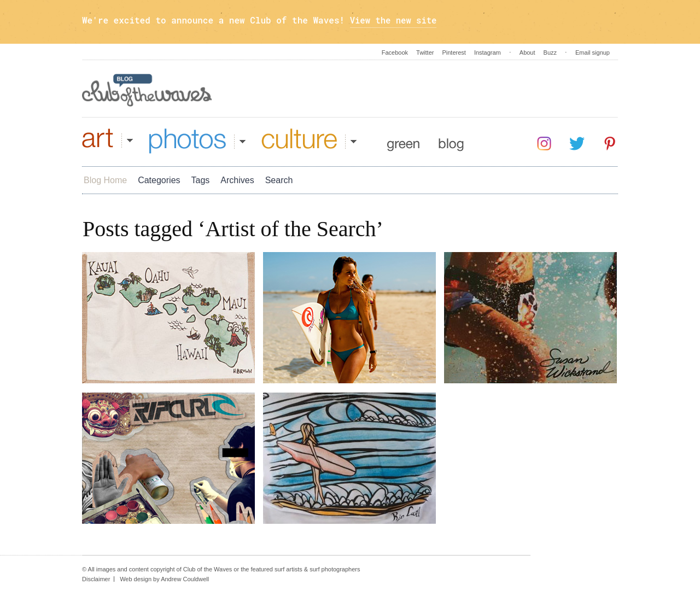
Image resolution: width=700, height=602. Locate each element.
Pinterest (454, 52)
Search (279, 180)
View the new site (395, 20)
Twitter (425, 52)
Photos (197, 141)
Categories (159, 180)
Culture (309, 141)
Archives (237, 180)
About (527, 52)
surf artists (288, 569)
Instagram (488, 52)
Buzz (550, 52)
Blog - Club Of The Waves (147, 90)
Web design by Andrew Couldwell (164, 579)
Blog (451, 141)
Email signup (593, 52)
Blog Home (105, 180)
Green (403, 141)
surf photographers (335, 569)
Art (107, 141)
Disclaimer (96, 579)
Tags (201, 180)
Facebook (395, 52)
